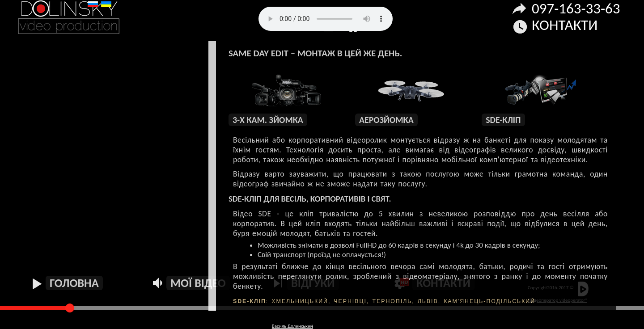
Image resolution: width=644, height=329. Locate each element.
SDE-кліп (503, 120)
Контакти (565, 25)
